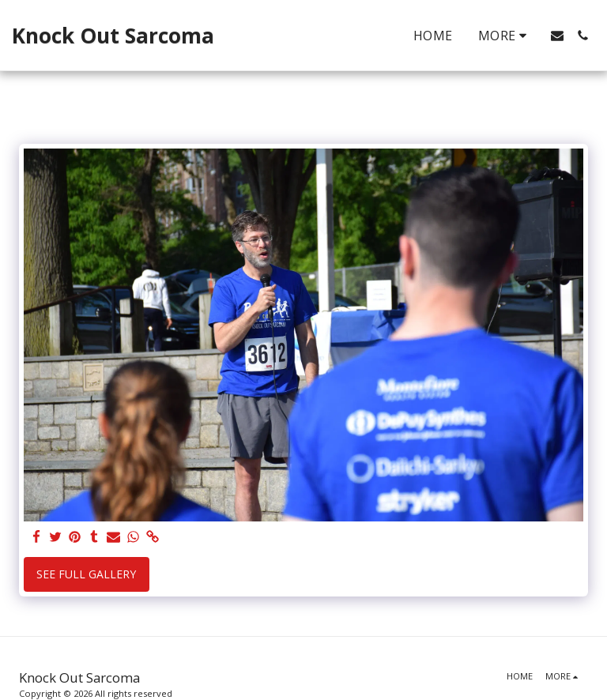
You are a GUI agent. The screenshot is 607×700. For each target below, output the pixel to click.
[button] (557, 36)
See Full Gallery (86, 574)
